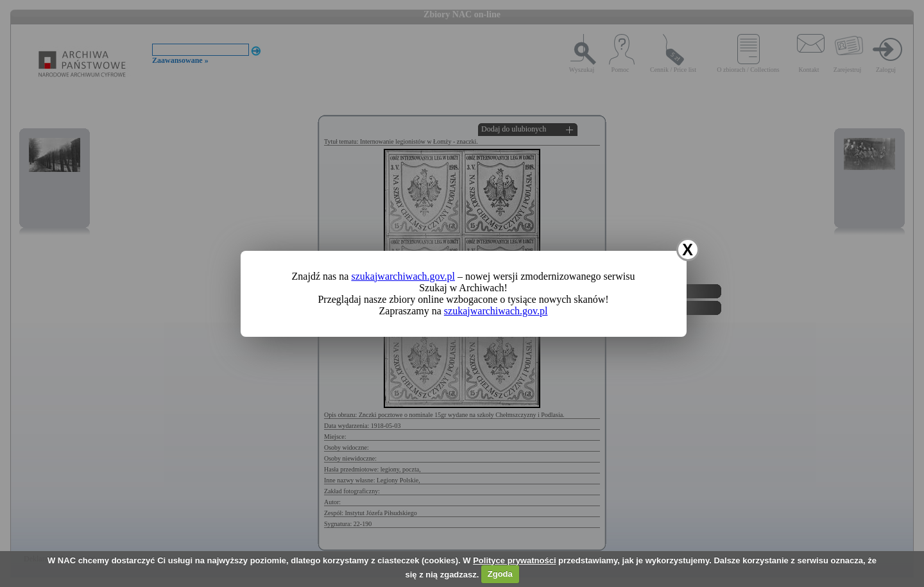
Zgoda (500, 574)
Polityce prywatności (514, 560)
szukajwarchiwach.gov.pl (403, 276)
